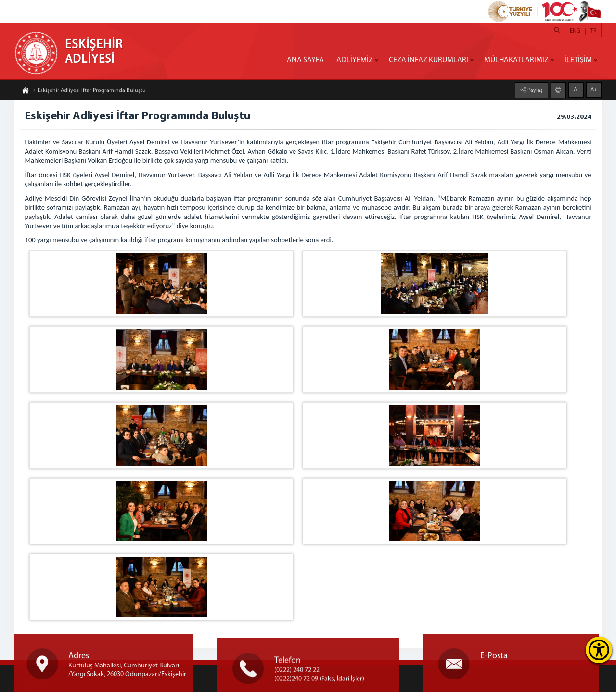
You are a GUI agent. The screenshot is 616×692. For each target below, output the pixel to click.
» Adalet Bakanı (319, 576)
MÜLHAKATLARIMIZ (516, 60)
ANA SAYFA (305, 60)
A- (576, 85)
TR (593, 31)
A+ (594, 85)
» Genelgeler (315, 615)
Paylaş (534, 86)
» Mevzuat (311, 605)
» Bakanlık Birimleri (325, 586)
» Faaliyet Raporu (321, 624)
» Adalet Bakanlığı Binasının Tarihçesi (351, 634)
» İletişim (310, 644)
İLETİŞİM (578, 60)
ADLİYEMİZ (355, 60)
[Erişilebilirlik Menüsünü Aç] (599, 650)
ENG (575, 31)
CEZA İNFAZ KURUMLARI (429, 60)
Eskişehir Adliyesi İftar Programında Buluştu (89, 95)
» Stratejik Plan (318, 596)
